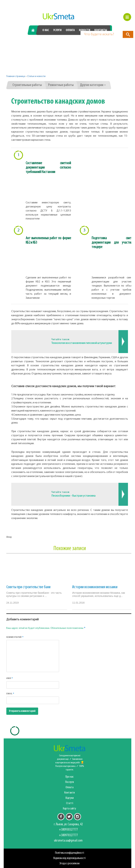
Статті (70, 803)
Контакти (70, 793)
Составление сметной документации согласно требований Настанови (48, 168)
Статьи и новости (36, 76)
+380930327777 (47, 42)
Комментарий (15, 637)
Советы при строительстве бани (28, 587)
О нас (46, 30)
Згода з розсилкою (70, 863)
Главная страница (16, 76)
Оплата (70, 30)
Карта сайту (70, 809)
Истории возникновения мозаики (95, 587)
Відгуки (70, 798)
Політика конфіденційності (70, 853)
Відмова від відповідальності (70, 858)
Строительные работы (27, 85)
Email (10, 694)
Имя (10, 678)
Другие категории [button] (93, 85)
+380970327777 (87, 42)
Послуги (70, 782)
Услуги (57, 30)
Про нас (70, 777)
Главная (34, 30)
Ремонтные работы (61, 85)
